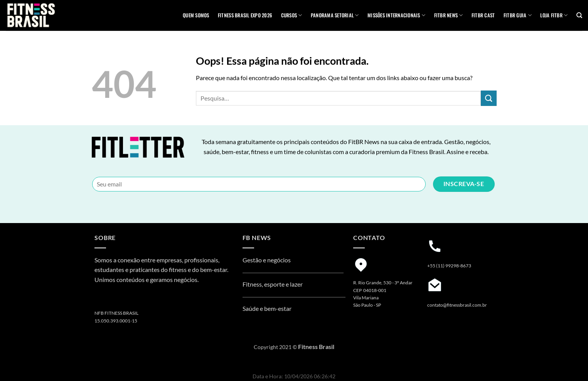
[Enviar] (489, 98)
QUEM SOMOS (196, 15)
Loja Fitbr (554, 15)
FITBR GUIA (518, 15)
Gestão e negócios (267, 260)
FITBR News (449, 15)
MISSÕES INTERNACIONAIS (396, 15)
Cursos (292, 15)
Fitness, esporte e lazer (273, 284)
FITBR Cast (483, 15)
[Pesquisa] (579, 15)
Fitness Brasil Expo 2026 (245, 15)
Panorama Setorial (335, 15)
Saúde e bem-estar (267, 308)
